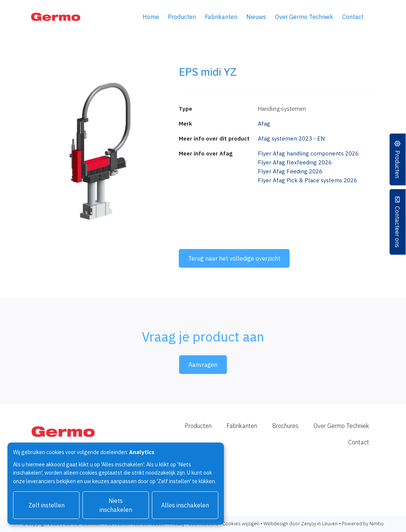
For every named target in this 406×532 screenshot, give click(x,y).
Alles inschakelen (185, 505)
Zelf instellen (46, 505)
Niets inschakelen (116, 505)
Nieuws (256, 17)
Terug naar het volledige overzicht (234, 258)
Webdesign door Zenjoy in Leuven (301, 524)
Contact (353, 17)
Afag (264, 124)
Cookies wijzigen (241, 524)
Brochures (285, 426)
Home (151, 17)
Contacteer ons (398, 227)
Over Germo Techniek (304, 17)
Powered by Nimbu (363, 524)
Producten (182, 17)
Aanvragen (203, 365)
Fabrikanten (221, 17)
